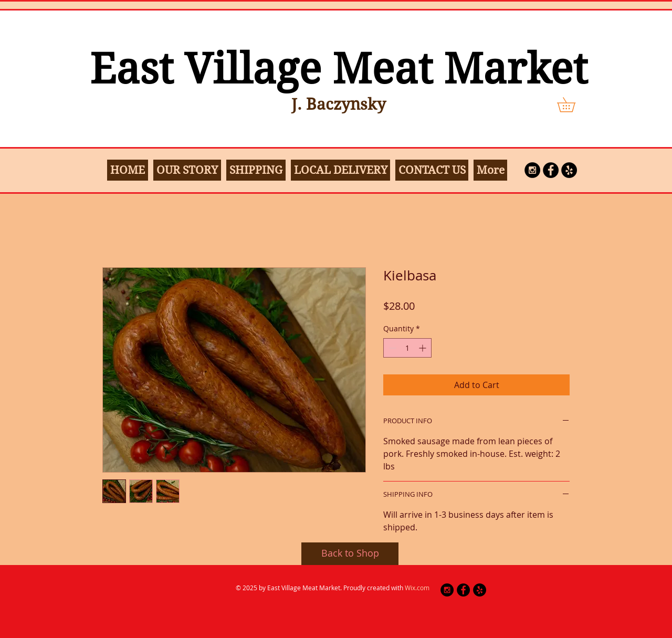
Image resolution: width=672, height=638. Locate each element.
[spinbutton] (407, 348)
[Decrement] (391, 348)
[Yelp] (569, 170)
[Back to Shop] (350, 554)
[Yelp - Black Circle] (480, 590)
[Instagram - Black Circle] (532, 170)
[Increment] (423, 348)
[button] (573, 105)
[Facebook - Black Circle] (551, 170)
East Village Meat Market (339, 69)
